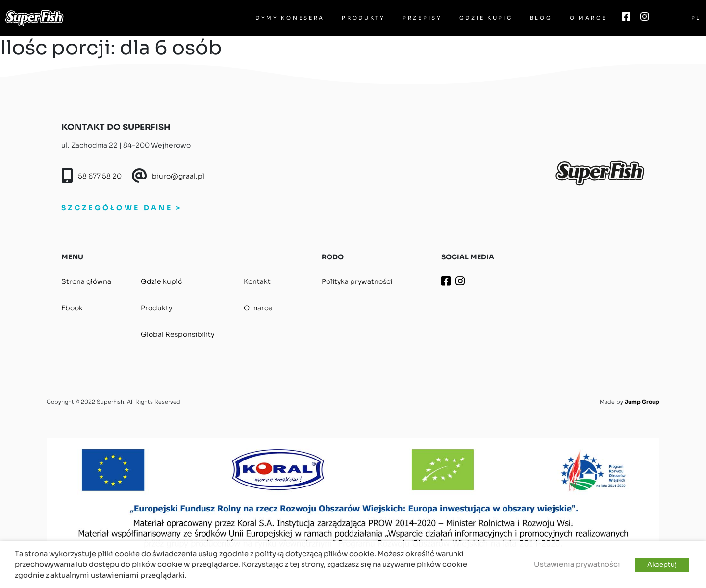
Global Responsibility (177, 334)
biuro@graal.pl (178, 176)
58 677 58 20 (100, 176)
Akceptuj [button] (662, 565)
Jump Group (642, 402)
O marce (588, 18)
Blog (541, 18)
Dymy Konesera (290, 18)
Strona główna (86, 281)
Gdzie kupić (486, 18)
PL (696, 18)
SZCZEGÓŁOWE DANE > (122, 208)
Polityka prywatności (357, 281)
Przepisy (422, 18)
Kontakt (257, 281)
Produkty (364, 18)
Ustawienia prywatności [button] (577, 564)
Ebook (72, 308)
